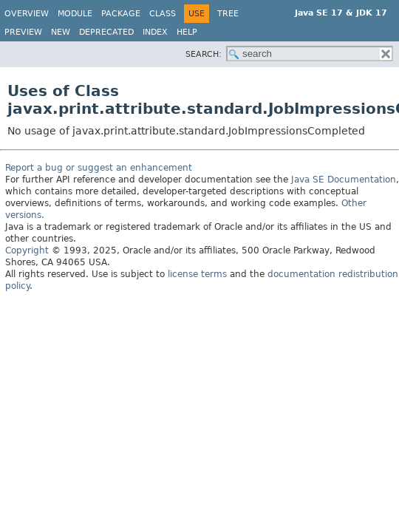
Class (163, 14)
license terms (197, 274)
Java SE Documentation (344, 180)
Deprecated (106, 32)
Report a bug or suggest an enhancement (99, 168)
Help (187, 32)
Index (155, 32)
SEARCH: (204, 54)
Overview (27, 14)
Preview (23, 32)
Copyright (27, 250)
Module (75, 14)
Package (121, 14)
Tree (228, 14)
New (61, 32)
